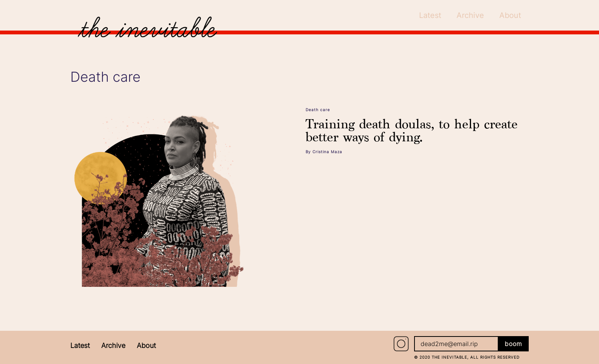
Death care (318, 110)
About (146, 345)
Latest (80, 345)
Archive (113, 345)
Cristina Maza (327, 152)
